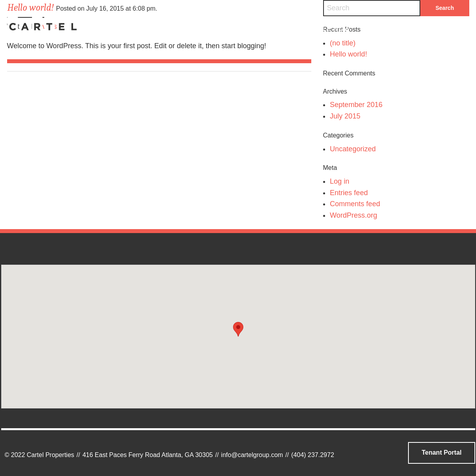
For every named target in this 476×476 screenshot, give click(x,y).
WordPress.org (354, 215)
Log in (340, 181)
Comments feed (355, 204)
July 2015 (345, 116)
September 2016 (356, 105)
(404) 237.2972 (313, 455)
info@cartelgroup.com (252, 455)
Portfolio (244, 29)
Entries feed (349, 193)
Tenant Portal (441, 452)
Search (454, 29)
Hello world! (348, 54)
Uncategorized (353, 149)
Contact (395, 29)
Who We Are (172, 29)
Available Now (321, 29)
